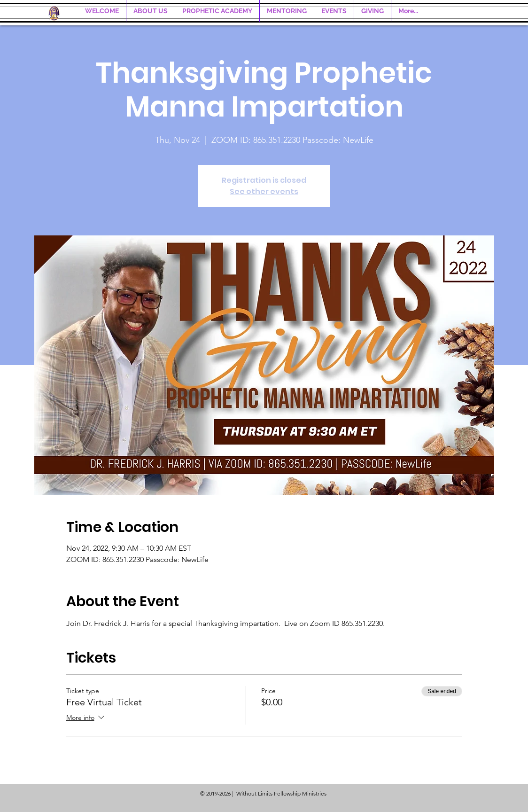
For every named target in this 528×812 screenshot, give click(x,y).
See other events (264, 191)
